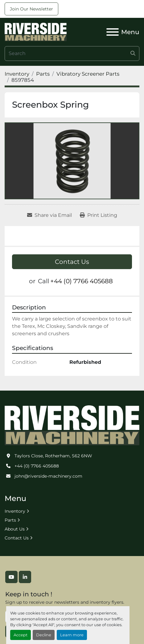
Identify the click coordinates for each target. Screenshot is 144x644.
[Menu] (113, 32)
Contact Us (72, 262)
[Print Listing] (99, 215)
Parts (10, 520)
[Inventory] (17, 74)
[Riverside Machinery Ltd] (72, 425)
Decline (44, 635)
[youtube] (11, 577)
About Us (15, 529)
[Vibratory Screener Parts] (88, 74)
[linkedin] (25, 577)
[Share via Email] (49, 215)
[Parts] (43, 74)
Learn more (72, 635)
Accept (21, 635)
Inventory (15, 511)
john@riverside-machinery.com (48, 476)
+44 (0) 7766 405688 (82, 281)
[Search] (72, 54)
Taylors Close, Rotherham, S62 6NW (53, 456)
